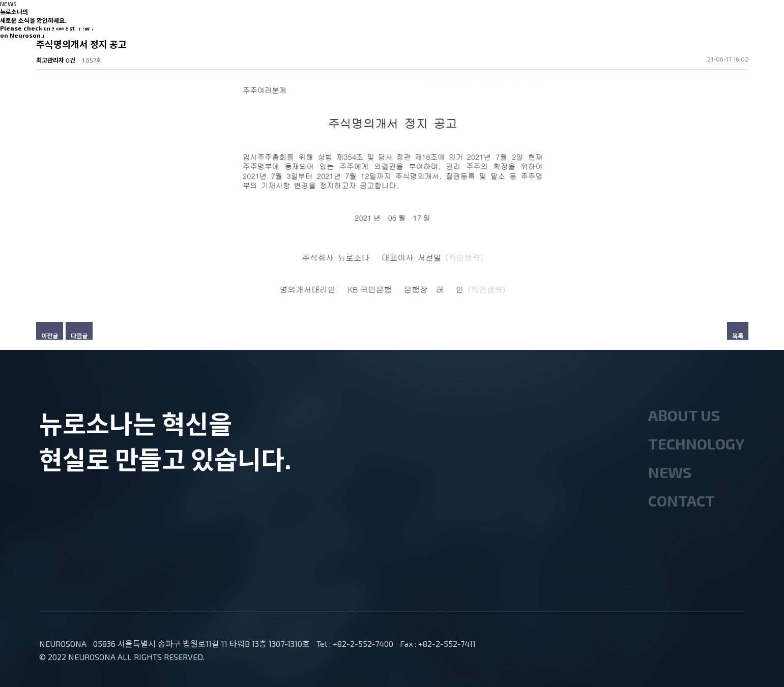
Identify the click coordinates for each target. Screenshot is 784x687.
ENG (734, 33)
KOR (700, 33)
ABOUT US (265, 30)
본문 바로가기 (0, 0)
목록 (738, 336)
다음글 (79, 336)
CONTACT (520, 30)
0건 (70, 60)
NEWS (444, 30)
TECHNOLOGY (359, 30)
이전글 (50, 336)
